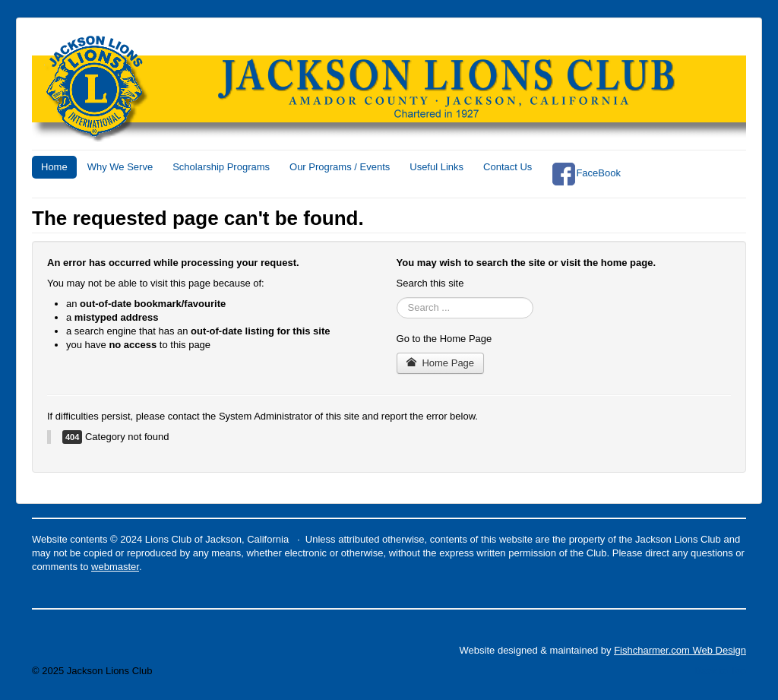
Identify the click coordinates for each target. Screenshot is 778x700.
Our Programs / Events (340, 167)
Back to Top (720, 671)
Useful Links (436, 167)
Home (54, 167)
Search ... (397, 298)
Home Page (441, 363)
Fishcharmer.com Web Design (680, 650)
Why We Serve (120, 167)
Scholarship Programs (221, 167)
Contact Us (508, 167)
